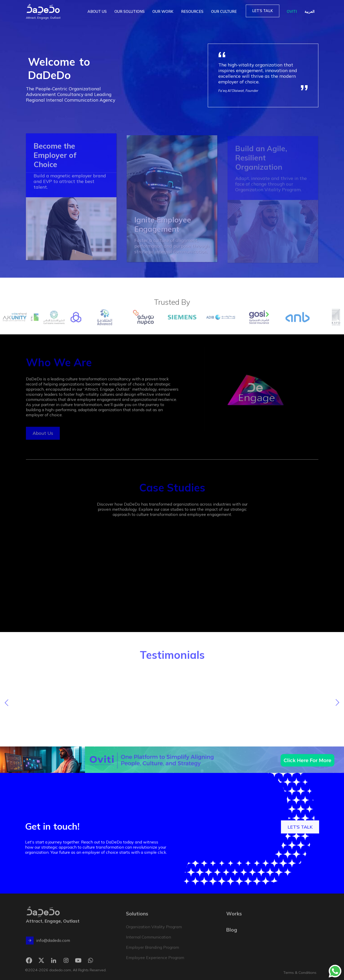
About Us (43, 439)
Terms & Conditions (312, 973)
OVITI (292, 12)
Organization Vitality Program (154, 932)
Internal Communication (149, 943)
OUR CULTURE (224, 12)
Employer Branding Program (153, 953)
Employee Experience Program (155, 963)
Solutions (137, 919)
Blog (232, 935)
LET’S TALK (263, 11)
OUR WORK (163, 12)
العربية (309, 12)
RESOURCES (192, 12)
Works (234, 919)
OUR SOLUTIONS (130, 12)
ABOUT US (97, 12)
